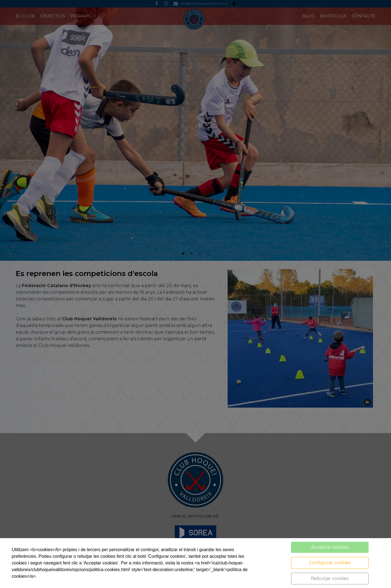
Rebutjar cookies (330, 578)
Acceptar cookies (330, 547)
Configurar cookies (330, 563)
